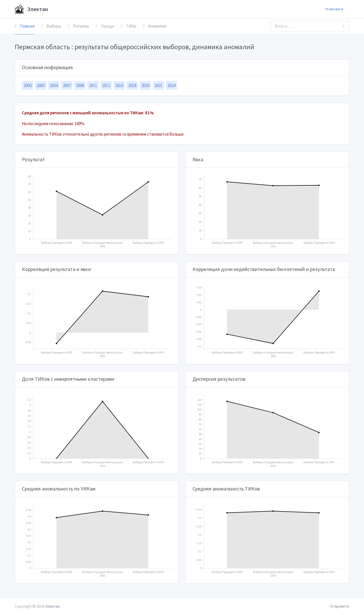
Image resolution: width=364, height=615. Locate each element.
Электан (31, 9)
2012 (106, 85)
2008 (80, 85)
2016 (119, 85)
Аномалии (155, 26)
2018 (132, 85)
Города (105, 26)
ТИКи (129, 26)
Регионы (78, 26)
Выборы (51, 26)
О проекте (334, 9)
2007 (67, 85)
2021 (158, 85)
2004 (54, 85)
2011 (93, 85)
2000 (28, 85)
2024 (171, 85)
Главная (25, 26)
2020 (145, 85)
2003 (41, 85)
